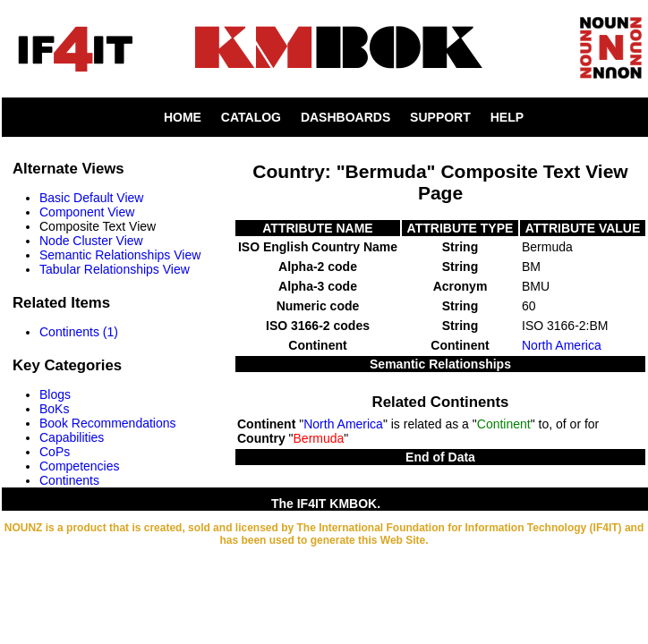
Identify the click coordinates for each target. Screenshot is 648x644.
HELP (507, 117)
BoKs (54, 409)
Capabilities (72, 437)
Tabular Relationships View (115, 269)
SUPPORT (440, 117)
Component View (87, 212)
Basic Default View (91, 198)
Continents (69, 480)
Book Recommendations (108, 423)
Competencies (80, 466)
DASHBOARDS (345, 117)
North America (562, 345)
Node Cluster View (91, 241)
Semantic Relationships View (120, 255)
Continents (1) (79, 332)
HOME (183, 117)
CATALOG (251, 117)
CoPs (55, 452)
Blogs (55, 394)
